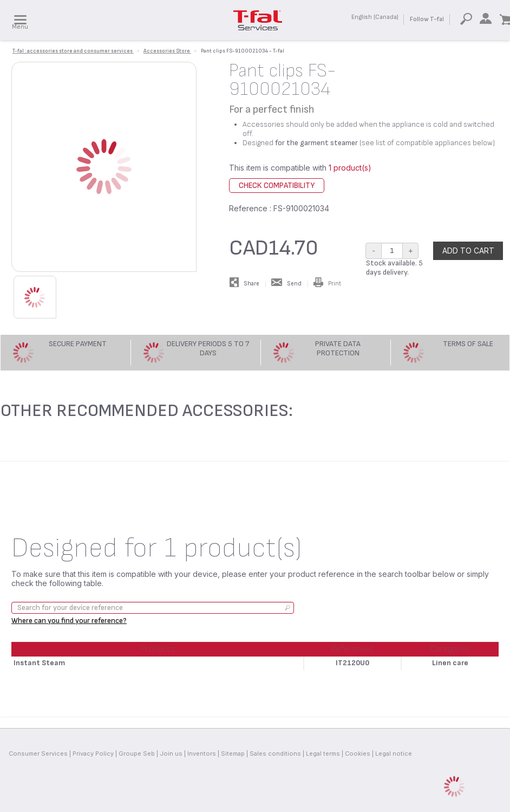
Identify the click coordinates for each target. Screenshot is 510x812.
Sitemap (233, 753)
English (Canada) (375, 17)
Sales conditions (275, 753)
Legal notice (394, 753)
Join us (171, 753)
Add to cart (468, 251)
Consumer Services (38, 753)
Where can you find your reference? (69, 621)
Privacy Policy (93, 753)
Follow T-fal (427, 19)
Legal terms (323, 753)
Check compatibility (277, 186)
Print (327, 284)
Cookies (358, 753)
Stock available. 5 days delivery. (394, 268)
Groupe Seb (137, 753)
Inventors (202, 753)
